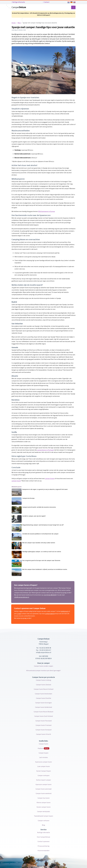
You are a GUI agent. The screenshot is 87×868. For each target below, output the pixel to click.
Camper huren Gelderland (43, 707)
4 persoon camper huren (43, 784)
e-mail (19, 614)
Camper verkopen (44, 776)
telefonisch (65, 611)
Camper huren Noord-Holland (44, 689)
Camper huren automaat (44, 789)
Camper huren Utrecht (44, 734)
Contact (46, 2)
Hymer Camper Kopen (44, 771)
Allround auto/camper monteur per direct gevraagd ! (43, 671)
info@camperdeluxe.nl (22, 597)
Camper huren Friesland (43, 725)
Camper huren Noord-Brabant (43, 712)
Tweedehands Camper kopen (43, 816)
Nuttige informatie (18, 2)
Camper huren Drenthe (44, 698)
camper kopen (50, 479)
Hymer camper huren (44, 807)
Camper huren (43, 744)
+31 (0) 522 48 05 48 (50, 595)
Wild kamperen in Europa (47, 211)
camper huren (16, 481)
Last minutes (43, 757)
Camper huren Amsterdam (43, 694)
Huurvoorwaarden (43, 851)
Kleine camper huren (44, 803)
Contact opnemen (43, 842)
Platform (43, 748)
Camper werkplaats (44, 812)
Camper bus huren (44, 798)
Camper (19, 7)
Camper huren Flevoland (43, 721)
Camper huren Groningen (43, 703)
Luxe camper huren (44, 766)
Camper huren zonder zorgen (43, 666)
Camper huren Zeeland (43, 685)
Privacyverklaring (43, 846)
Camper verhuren (44, 821)
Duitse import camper (44, 780)
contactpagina (50, 614)
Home (14, 23)
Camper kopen (43, 753)
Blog (19, 23)
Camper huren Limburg (43, 680)
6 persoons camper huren (44, 762)
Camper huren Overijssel (44, 730)
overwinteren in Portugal (45, 450)
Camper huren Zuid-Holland (44, 716)
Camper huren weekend (44, 793)
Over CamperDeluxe (43, 837)
